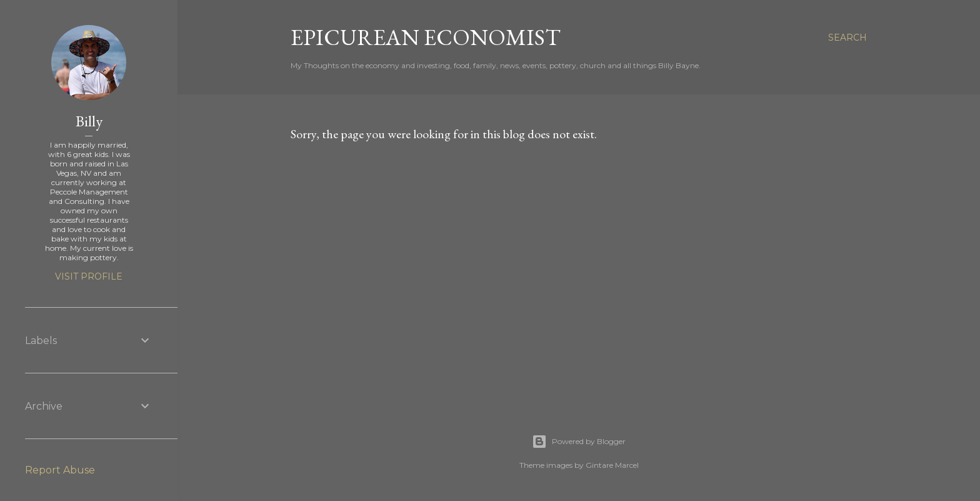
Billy (89, 121)
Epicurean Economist (426, 37)
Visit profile (89, 276)
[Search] (847, 38)
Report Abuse (60, 470)
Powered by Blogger (579, 442)
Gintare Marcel (612, 465)
